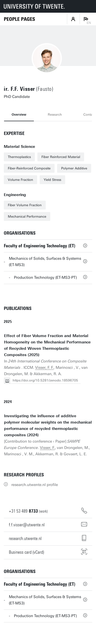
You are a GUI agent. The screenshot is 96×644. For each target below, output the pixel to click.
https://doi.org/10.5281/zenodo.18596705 (45, 380)
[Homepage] (19, 19)
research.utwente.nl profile (35, 485)
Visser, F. (47, 448)
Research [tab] (55, 115)
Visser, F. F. (44, 368)
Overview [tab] (19, 115)
